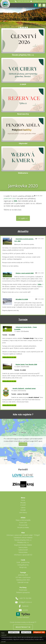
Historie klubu (23, 552)
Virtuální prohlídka (23, 527)
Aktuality (23, 231)
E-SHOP (23, 505)
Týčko (40, 284)
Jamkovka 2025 (23, 575)
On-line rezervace (23, 617)
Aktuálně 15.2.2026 (22, 299)
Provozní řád (23, 525)
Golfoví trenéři (23, 550)
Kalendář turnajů (23, 582)
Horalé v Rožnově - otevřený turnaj (24, 388)
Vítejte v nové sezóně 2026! (25, 273)
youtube (25, 610)
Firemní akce (23, 590)
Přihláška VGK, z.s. (23, 542)
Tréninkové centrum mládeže (23, 538)
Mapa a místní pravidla (23, 520)
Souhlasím (23, 444)
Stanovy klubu (23, 547)
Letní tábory (23, 512)
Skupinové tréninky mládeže (23, 545)
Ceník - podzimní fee (23, 562)
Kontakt (23, 510)
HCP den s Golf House (23, 577)
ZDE (15, 201)
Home (23, 500)
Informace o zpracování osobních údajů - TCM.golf (23, 535)
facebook (25, 606)
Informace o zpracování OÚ (23, 555)
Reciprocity (23, 567)
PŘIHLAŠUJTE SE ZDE (9, 357)
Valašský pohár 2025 (23, 580)
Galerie (23, 508)
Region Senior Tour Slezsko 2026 (26, 364)
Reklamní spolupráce (23, 592)
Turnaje (23, 319)
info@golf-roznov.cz (39, 1)
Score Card (23, 523)
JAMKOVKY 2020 (10, 199)
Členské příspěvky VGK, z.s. (23, 540)
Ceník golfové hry (23, 565)
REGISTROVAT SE (23, 627)
